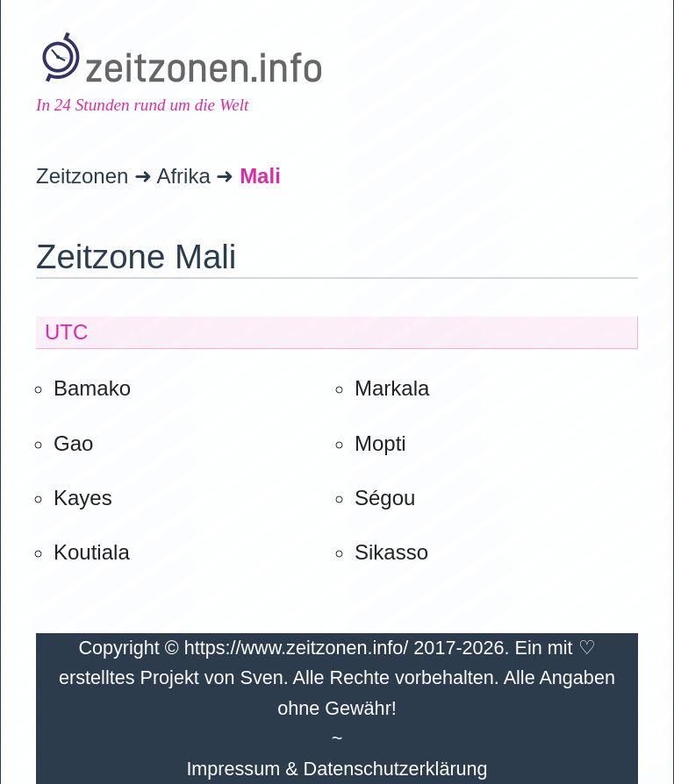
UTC (66, 332)
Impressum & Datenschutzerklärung (337, 769)
